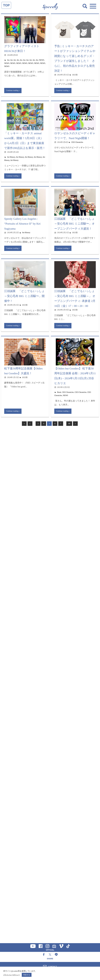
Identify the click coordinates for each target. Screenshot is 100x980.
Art (8, 60)
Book (59, 392)
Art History (11, 157)
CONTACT (53, 966)
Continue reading (12, 90)
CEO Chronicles (77, 142)
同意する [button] (27, 975)
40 (69, 424)
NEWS (42, 60)
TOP (6, 5)
